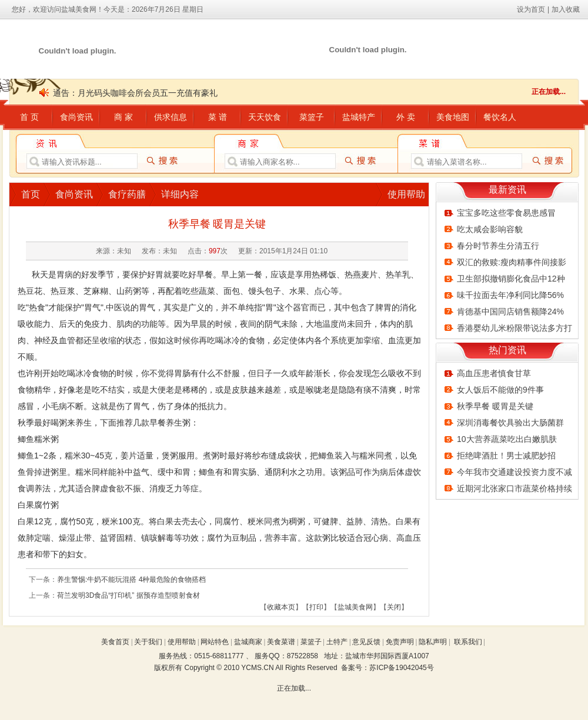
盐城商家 (248, 642)
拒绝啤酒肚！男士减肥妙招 (506, 456)
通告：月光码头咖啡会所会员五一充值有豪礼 (135, 93)
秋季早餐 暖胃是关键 (495, 406)
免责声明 (400, 642)
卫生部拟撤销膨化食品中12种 (511, 279)
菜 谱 (218, 117)
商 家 (123, 117)
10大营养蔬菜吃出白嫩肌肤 (507, 439)
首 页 (29, 117)
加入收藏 (566, 9)
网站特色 (215, 642)
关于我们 (148, 642)
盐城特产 (359, 117)
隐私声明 (433, 642)
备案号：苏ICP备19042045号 (387, 668)
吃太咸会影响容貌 (490, 229)
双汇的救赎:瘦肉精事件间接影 (512, 262)
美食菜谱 (281, 642)
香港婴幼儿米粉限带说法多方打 (514, 328)
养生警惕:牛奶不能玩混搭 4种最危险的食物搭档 (131, 580)
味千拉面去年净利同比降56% (510, 295)
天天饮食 (265, 117)
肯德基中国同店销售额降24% (510, 312)
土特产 (337, 642)
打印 (316, 607)
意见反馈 (366, 642)
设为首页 (531, 9)
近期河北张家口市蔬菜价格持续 (514, 488)
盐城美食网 (355, 607)
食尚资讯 (76, 117)
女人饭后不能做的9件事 (500, 390)
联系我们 (468, 642)
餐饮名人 (500, 117)
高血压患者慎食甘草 (494, 373)
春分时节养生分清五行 (498, 246)
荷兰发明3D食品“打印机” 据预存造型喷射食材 (128, 595)
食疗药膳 (127, 194)
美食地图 (453, 117)
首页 (31, 194)
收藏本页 (281, 607)
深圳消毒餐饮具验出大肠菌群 (510, 423)
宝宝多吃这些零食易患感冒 (506, 213)
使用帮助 (406, 194)
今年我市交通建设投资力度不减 (514, 472)
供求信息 (171, 117)
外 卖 (406, 117)
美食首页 (115, 642)
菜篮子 (312, 117)
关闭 (394, 607)
